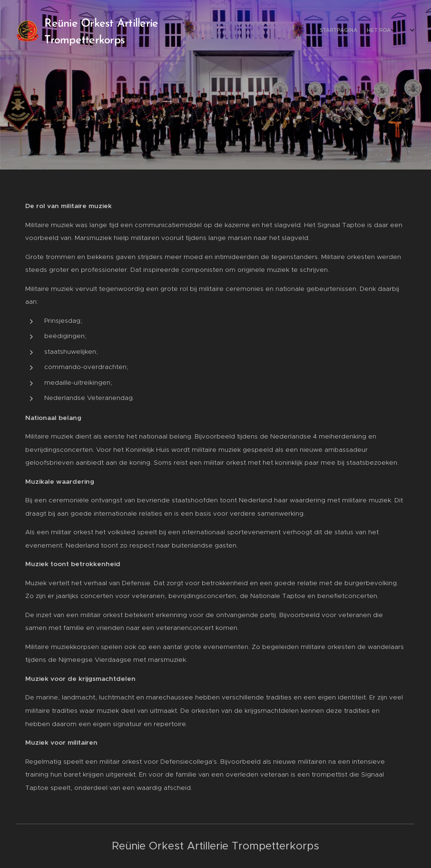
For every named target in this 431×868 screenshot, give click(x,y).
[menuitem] (363, 31)
